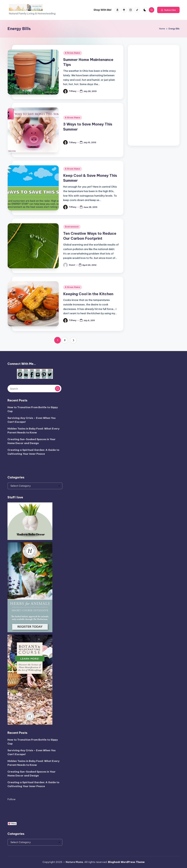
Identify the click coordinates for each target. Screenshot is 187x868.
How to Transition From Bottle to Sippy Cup (33, 409)
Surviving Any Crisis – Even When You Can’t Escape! (32, 420)
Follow (12, 799)
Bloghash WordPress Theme (126, 862)
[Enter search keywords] (34, 389)
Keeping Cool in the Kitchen (88, 294)
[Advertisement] (154, 95)
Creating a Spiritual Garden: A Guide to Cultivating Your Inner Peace (33, 452)
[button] (168, 10)
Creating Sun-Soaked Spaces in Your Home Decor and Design (32, 441)
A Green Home (73, 53)
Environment (72, 227)
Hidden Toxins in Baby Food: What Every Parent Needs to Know (33, 431)
